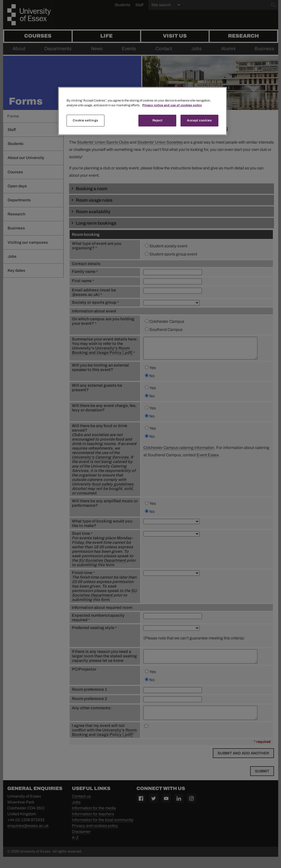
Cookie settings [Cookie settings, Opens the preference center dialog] (85, 120)
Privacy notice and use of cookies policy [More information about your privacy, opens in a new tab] (172, 105)
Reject (157, 120)
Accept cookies (199, 120)
